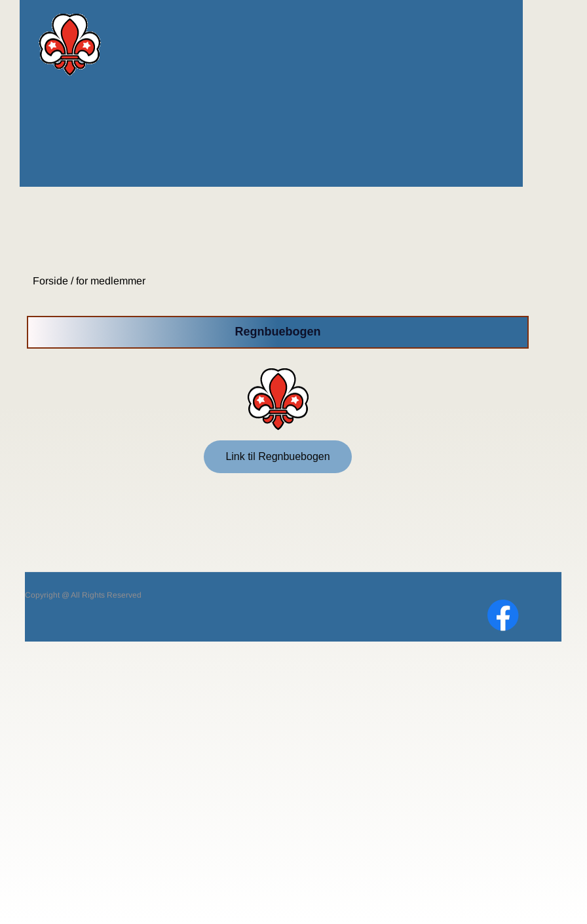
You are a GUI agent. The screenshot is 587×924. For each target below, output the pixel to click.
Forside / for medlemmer (88, 281)
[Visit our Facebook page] (503, 615)
